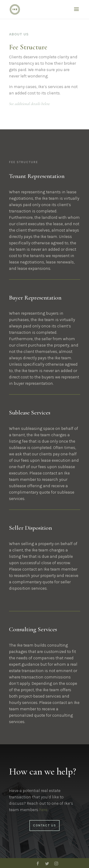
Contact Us (44, 825)
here (43, 810)
